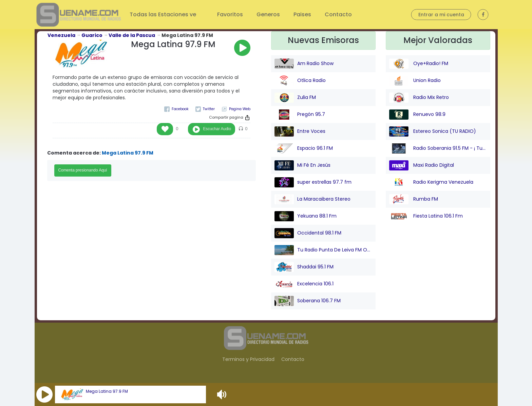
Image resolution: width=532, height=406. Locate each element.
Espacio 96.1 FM (304, 148)
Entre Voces (300, 131)
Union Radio (415, 81)
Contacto (338, 14)
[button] (44, 394)
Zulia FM (295, 98)
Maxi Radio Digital (422, 165)
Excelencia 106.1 (304, 284)
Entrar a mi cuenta (441, 15)
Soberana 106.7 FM (308, 301)
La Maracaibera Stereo (312, 199)
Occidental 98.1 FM (308, 233)
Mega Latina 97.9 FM (107, 391)
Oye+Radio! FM (419, 64)
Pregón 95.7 (300, 115)
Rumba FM (414, 199)
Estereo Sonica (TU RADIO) (433, 131)
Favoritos (230, 14)
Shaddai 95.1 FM (304, 267)
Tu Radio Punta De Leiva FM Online (323, 250)
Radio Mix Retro (419, 98)
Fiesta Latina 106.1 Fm (426, 216)
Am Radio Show (304, 64)
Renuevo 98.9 (417, 115)
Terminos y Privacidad (248, 359)
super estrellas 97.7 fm (313, 182)
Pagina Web (240, 109)
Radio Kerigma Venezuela (431, 182)
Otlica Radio (300, 81)
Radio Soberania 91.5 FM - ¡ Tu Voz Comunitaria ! (438, 148)
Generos (268, 14)
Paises (302, 14)
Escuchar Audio (217, 129)
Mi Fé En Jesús (302, 165)
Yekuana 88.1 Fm (306, 216)
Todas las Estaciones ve (164, 14)
